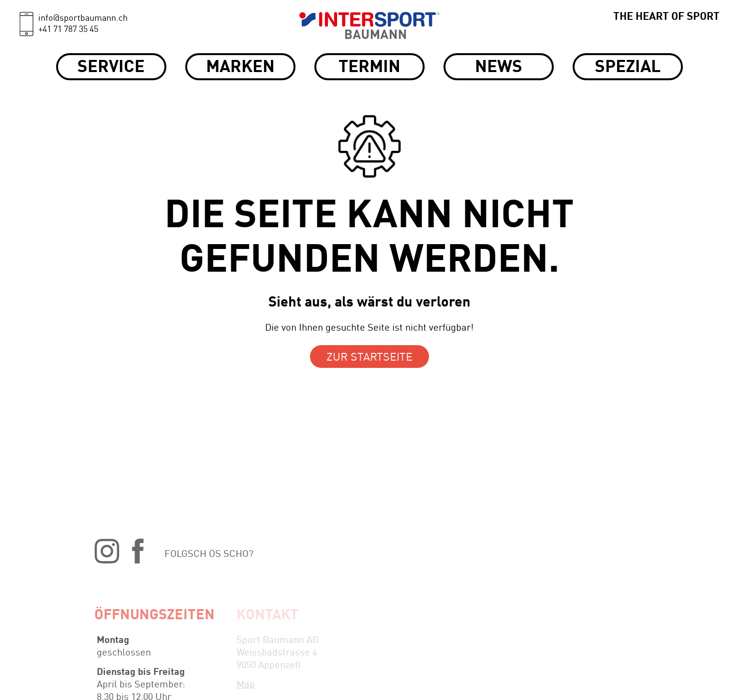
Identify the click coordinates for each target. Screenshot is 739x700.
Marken (240, 67)
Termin (369, 67)
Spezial (628, 67)
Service (111, 67)
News (499, 67)
